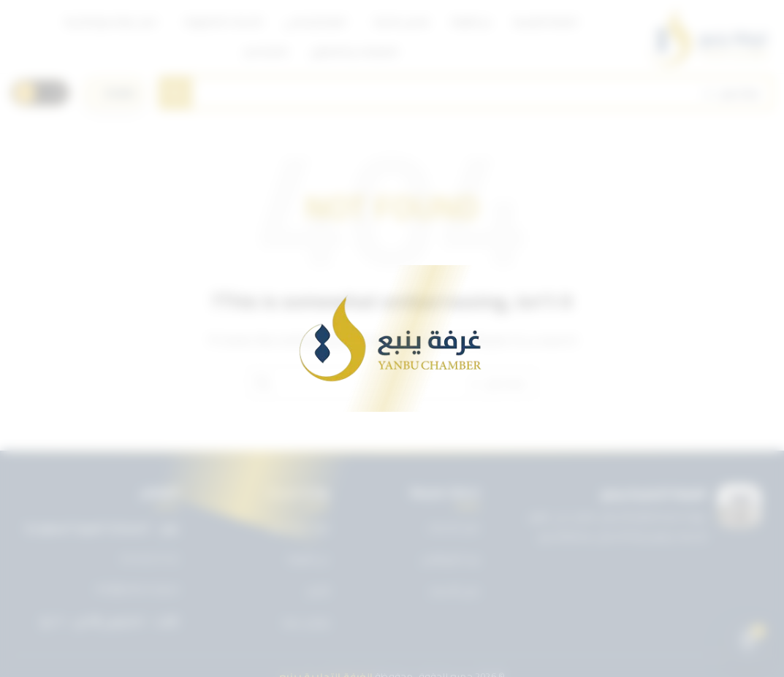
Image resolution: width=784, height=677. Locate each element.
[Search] (466, 93)
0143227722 (150, 559)
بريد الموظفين (450, 559)
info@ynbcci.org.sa (137, 589)
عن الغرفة (308, 559)
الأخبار (318, 591)
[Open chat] (748, 641)
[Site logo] (709, 37)
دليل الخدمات (453, 527)
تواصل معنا (306, 622)
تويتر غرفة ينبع (300, 527)
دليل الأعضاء (454, 591)
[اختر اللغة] (114, 93)
